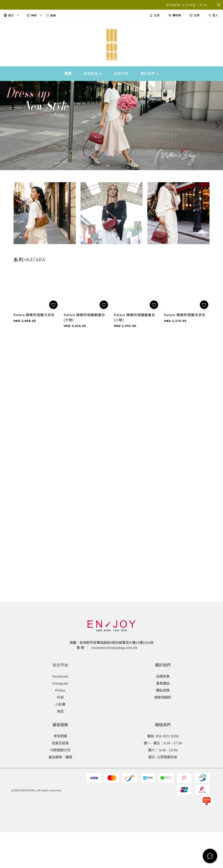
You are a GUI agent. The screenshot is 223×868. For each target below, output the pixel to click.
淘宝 (60, 711)
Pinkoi (60, 690)
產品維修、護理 (60, 757)
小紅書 (60, 704)
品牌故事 (163, 676)
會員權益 (163, 683)
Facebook (60, 676)
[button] (108, 166)
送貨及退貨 (60, 743)
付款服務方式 (60, 750)
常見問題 (60, 736)
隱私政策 (163, 690)
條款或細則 (163, 697)
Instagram (60, 683)
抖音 (60, 697)
